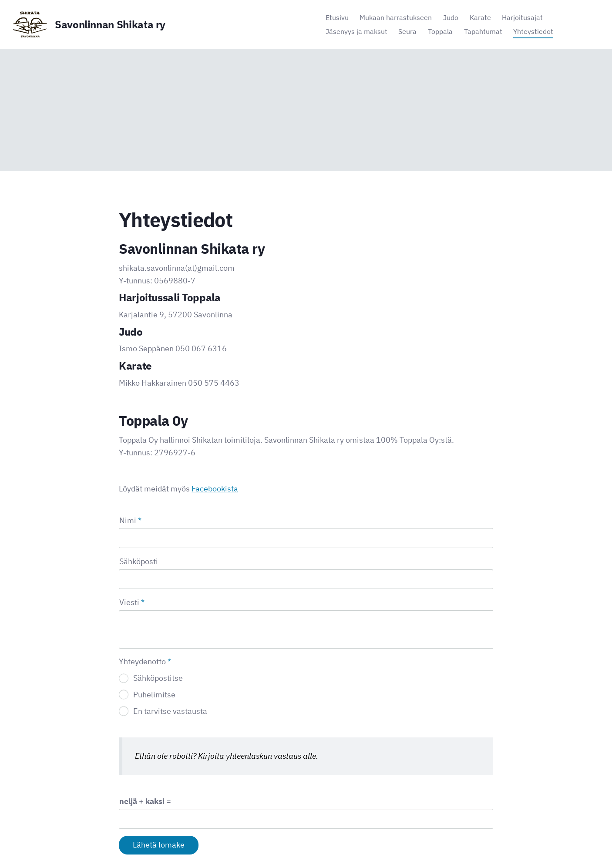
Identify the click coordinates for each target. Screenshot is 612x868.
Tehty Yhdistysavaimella (464, 843)
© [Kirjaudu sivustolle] (122, 843)
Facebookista (215, 489)
